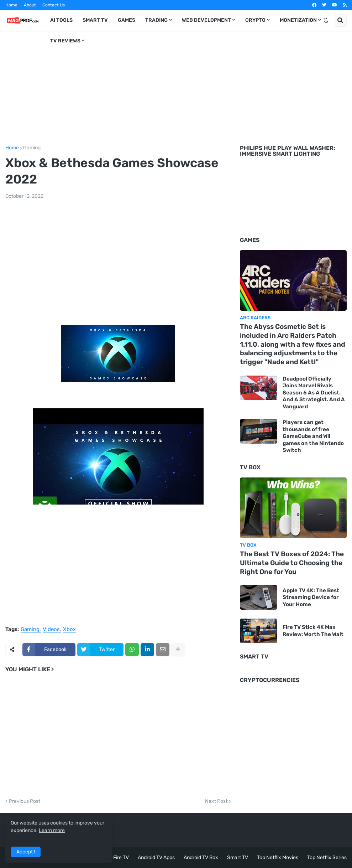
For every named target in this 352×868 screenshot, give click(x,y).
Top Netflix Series (327, 857)
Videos (51, 630)
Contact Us (54, 5)
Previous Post (25, 801)
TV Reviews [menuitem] (65, 41)
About (30, 5)
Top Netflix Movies (278, 857)
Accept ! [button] (26, 852)
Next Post (216, 801)
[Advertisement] (176, 87)
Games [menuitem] (127, 20)
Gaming (32, 148)
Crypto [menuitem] (255, 20)
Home (11, 5)
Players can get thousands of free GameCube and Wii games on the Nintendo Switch (313, 436)
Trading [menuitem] (156, 20)
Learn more (52, 830)
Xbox (69, 630)
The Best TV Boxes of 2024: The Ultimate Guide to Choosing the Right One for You (292, 563)
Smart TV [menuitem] (95, 20)
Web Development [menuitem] (206, 20)
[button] (326, 20)
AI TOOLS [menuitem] (61, 20)
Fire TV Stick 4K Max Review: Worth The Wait (313, 631)
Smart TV (238, 857)
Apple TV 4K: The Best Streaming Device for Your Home (311, 597)
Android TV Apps (156, 857)
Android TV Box (201, 857)
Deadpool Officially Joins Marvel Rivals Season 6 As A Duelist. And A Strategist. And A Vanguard (314, 393)
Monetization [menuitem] (298, 20)
